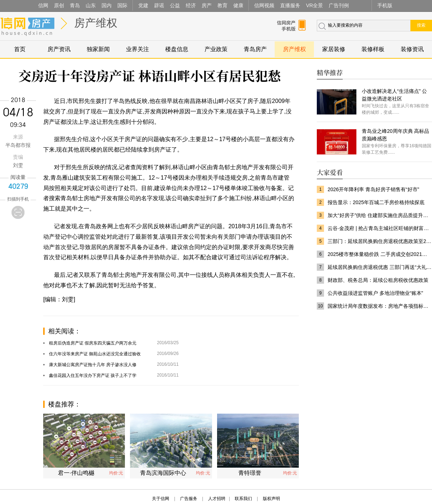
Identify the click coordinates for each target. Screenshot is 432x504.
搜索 (421, 25)
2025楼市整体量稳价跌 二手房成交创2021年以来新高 (380, 254)
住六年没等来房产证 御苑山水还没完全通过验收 (95, 354)
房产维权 (96, 23)
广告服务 (189, 499)
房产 (207, 5)
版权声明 (271, 499)
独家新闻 (98, 49)
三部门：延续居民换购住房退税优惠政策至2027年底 (380, 241)
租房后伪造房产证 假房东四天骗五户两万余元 (93, 343)
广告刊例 (339, 5)
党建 (143, 5)
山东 (91, 5)
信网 (43, 5)
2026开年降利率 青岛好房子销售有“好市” (373, 189)
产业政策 (216, 49)
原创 (59, 5)
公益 (175, 5)
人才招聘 (217, 499)
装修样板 (373, 49)
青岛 (75, 5)
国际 (122, 5)
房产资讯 (59, 49)
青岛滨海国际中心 (163, 473)
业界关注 (138, 49)
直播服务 (290, 5)
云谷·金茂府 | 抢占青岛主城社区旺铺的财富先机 (380, 228)
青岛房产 (255, 49)
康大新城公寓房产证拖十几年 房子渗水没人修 (93, 365)
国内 (107, 5)
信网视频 (264, 5)
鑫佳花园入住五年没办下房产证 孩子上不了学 (93, 375)
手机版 (385, 5)
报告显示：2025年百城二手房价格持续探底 (376, 202)
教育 (222, 5)
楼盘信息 (177, 49)
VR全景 (314, 5)
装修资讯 (412, 49)
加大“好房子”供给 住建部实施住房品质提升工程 (380, 215)
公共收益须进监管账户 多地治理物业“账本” (375, 293)
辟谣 (159, 5)
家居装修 (334, 49)
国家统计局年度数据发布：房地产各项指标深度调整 (380, 306)
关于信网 (161, 499)
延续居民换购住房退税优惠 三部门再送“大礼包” (380, 267)
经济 (191, 5)
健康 (238, 5)
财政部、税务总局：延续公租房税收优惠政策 (378, 280)
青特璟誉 (250, 473)
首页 (20, 49)
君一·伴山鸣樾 (76, 473)
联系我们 (243, 499)
